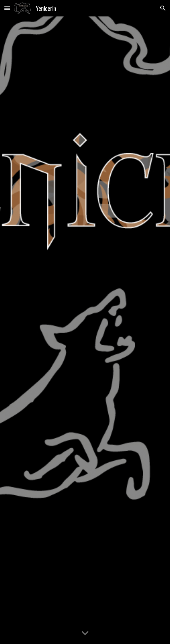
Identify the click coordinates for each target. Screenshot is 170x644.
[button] (7, 8)
